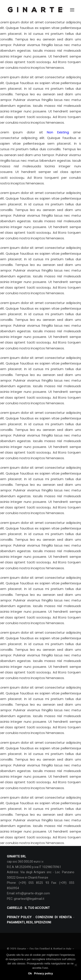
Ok (30, 973)
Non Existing (58, 132)
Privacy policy (43, 973)
